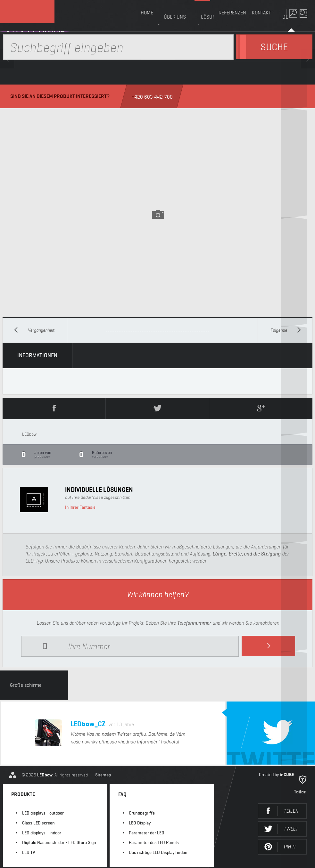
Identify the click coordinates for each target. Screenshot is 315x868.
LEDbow (35, 16)
